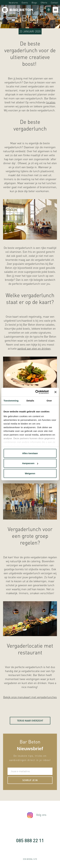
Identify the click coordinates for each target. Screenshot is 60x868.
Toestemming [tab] (11, 400)
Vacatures (13, 2)
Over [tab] (49, 400)
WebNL (30, 859)
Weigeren (30, 473)
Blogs (34, 2)
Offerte (44, 2)
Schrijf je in (30, 780)
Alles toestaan (30, 453)
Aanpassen (30, 463)
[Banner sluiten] (55, 392)
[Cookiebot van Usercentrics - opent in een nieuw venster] (36, 392)
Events (25, 2)
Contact (54, 2)
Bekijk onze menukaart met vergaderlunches (30, 697)
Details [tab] (30, 400)
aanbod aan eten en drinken (34, 348)
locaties (51, 102)
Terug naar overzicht (30, 721)
